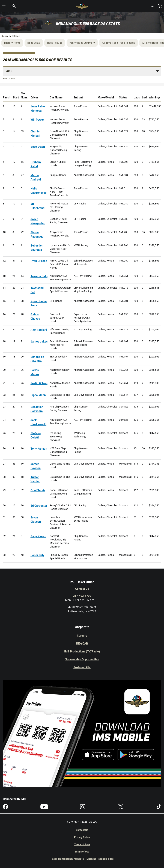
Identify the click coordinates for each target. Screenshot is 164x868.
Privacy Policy (82, 837)
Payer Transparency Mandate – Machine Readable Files (82, 859)
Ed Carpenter (39, 506)
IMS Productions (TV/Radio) (82, 651)
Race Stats (34, 43)
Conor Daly (37, 555)
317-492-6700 (82, 596)
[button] (4, 6)
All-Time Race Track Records (119, 43)
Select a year (9, 79)
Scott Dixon (38, 147)
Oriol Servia (38, 490)
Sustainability (82, 667)
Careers (82, 636)
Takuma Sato (39, 276)
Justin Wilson (39, 383)
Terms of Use (82, 852)
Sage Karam (38, 536)
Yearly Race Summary (82, 43)
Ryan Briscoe (39, 261)
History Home (12, 43)
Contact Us (82, 589)
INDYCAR (82, 644)
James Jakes (39, 342)
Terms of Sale (82, 844)
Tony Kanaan (39, 449)
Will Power (37, 120)
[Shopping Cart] (160, 6)
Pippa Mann (38, 395)
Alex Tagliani (39, 330)
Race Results (55, 43)
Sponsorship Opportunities (82, 659)
